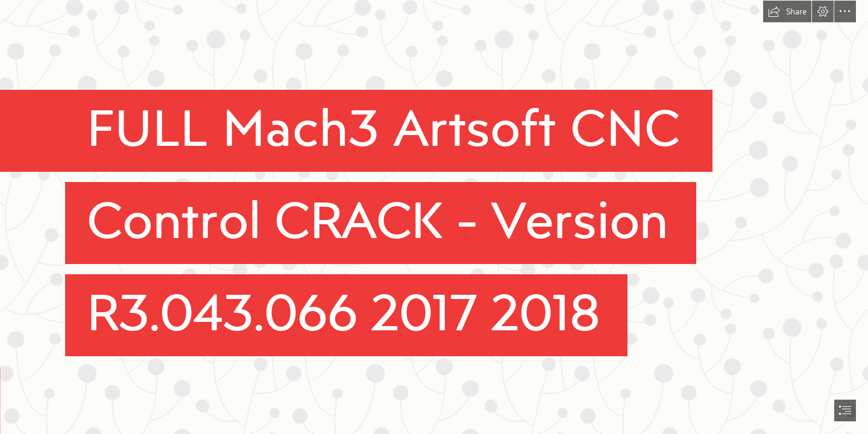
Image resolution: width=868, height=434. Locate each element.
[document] (434, 217)
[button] (787, 11)
